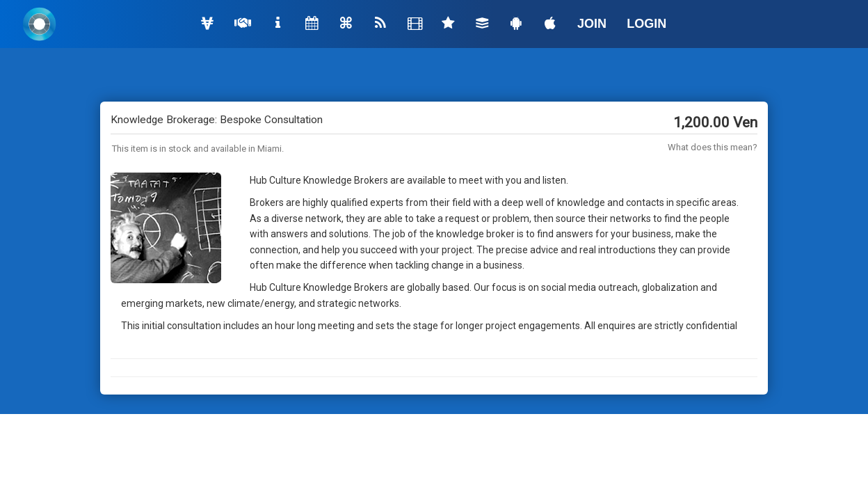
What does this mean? (713, 147)
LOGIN (646, 24)
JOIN (592, 24)
